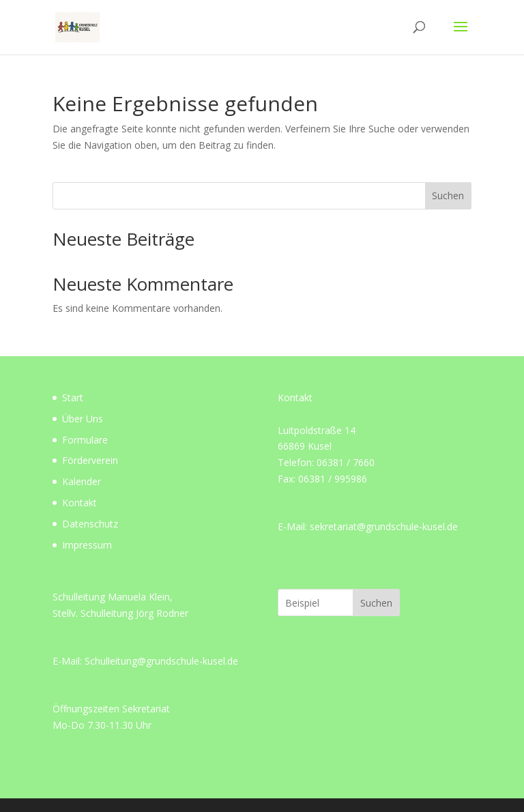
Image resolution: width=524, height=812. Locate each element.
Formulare (85, 440)
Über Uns (83, 419)
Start (73, 397)
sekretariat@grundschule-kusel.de (384, 526)
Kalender (82, 481)
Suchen (448, 195)
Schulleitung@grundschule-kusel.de (161, 661)
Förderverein (90, 460)
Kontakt (79, 503)
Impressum (87, 545)
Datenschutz (90, 524)
